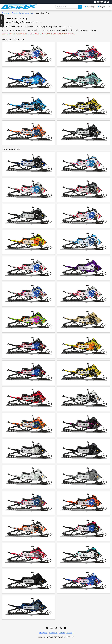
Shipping (43, 633)
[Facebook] (47, 628)
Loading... (90, 7)
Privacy (70, 633)
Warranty (53, 633)
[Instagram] (52, 628)
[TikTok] (56, 628)
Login (101, 7)
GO (80, 7)
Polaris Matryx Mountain (23, 13)
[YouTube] (65, 628)
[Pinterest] (61, 628)
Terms (62, 633)
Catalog (5, 13)
